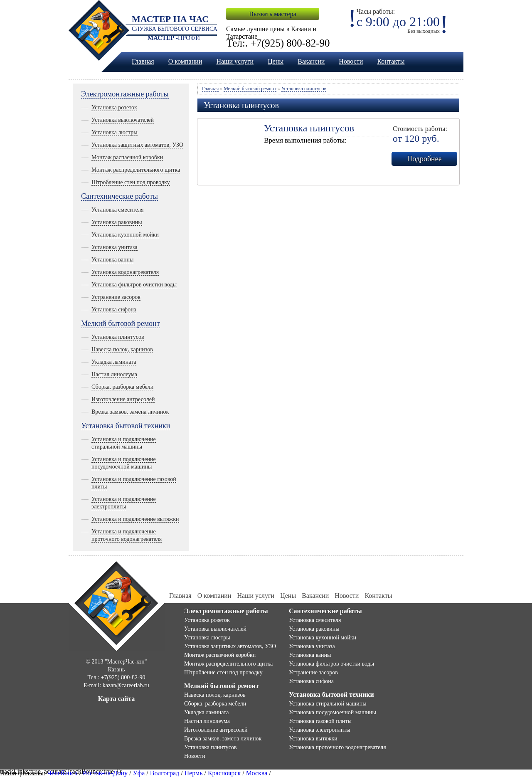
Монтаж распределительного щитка (136, 170)
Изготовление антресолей (123, 399)
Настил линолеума (114, 374)
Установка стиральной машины (328, 704)
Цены (276, 61)
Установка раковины (117, 222)
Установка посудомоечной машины (332, 712)
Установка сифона (114, 310)
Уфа (139, 773)
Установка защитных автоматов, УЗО (137, 145)
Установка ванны (112, 260)
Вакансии (311, 61)
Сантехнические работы (119, 196)
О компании (185, 61)
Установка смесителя (117, 210)
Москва (257, 773)
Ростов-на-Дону (105, 773)
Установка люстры (115, 132)
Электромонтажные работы (125, 94)
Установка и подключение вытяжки (135, 519)
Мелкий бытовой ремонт (121, 323)
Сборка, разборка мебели (122, 387)
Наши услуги (235, 61)
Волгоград (165, 773)
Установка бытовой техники (126, 426)
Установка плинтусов (118, 337)
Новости (351, 61)
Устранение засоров (116, 297)
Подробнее (424, 159)
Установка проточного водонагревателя (337, 747)
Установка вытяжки (313, 739)
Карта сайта (117, 699)
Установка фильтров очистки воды (134, 285)
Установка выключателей (123, 120)
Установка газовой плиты (320, 721)
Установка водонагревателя (125, 272)
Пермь (194, 773)
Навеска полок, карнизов (122, 349)
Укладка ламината (114, 362)
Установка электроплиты (320, 730)
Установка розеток (114, 107)
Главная (143, 61)
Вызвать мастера (272, 14)
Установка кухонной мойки (125, 235)
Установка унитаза (115, 247)
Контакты (391, 61)
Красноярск (224, 773)
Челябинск (62, 773)
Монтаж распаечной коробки (127, 157)
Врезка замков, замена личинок (130, 412)
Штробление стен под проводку (131, 182)
